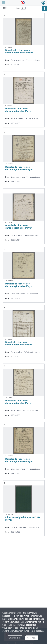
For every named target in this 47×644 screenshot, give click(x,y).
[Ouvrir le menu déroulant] (3, 3)
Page (18, 8)
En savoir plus (15, 638)
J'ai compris (32, 638)
